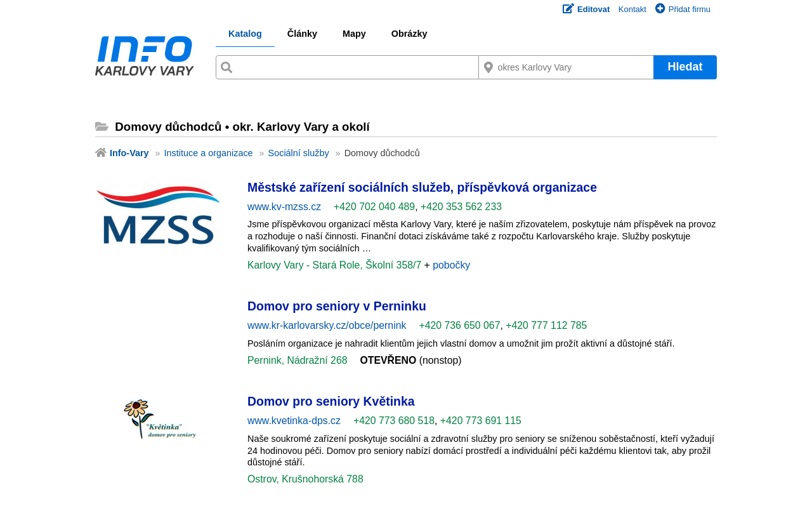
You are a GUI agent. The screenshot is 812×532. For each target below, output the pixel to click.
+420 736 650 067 (459, 325)
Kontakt (632, 9)
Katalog (245, 34)
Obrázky (409, 34)
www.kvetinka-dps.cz (294, 421)
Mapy (354, 34)
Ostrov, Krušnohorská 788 (305, 479)
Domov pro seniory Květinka (331, 401)
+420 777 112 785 (546, 325)
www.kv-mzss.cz (284, 207)
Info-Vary (129, 153)
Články (302, 34)
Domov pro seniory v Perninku (337, 306)
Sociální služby (299, 153)
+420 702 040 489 (374, 207)
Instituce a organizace (209, 153)
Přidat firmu (683, 9)
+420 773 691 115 (481, 421)
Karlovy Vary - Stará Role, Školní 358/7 (336, 265)
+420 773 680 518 (394, 421)
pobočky (451, 265)
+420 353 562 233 (461, 207)
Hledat (685, 67)
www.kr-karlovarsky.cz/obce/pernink (327, 325)
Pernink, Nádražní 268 (298, 360)
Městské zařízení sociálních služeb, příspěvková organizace (422, 187)
